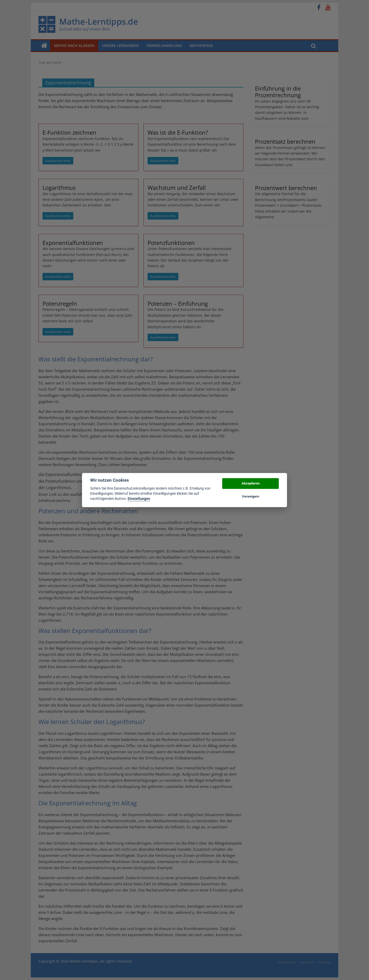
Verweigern (250, 496)
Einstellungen (139, 499)
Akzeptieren (251, 484)
